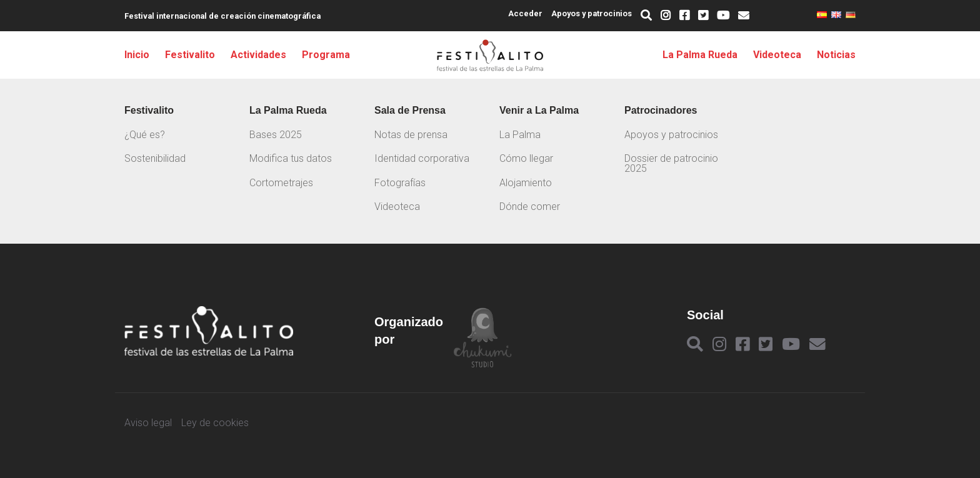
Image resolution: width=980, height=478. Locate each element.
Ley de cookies (215, 423)
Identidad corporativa (422, 158)
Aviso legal (148, 423)
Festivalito (190, 55)
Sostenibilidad (155, 158)
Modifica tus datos (291, 158)
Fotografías (400, 183)
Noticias (836, 55)
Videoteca (777, 55)
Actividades (258, 55)
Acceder (525, 13)
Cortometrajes (281, 183)
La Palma (520, 135)
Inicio (137, 55)
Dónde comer (530, 207)
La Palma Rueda (700, 55)
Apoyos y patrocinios (592, 13)
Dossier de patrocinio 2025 (671, 163)
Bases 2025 (276, 135)
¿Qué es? (145, 135)
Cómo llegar (526, 158)
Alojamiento (526, 183)
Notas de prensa (411, 135)
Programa (326, 55)
